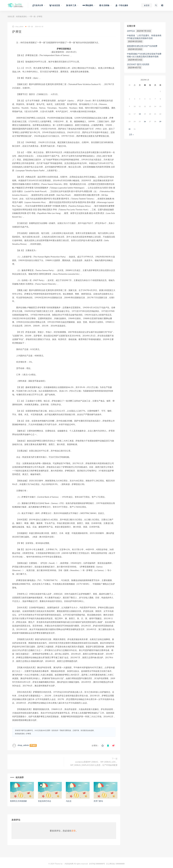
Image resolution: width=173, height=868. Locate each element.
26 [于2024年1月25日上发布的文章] (145, 121)
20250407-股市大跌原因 (138, 64)
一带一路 (32, 16)
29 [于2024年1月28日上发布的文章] (160, 121)
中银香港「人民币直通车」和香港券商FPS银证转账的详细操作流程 (144, 37)
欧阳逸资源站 (21, 16)
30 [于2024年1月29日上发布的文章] (129, 129)
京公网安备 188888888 (115, 864)
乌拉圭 (69, 801)
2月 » (131, 134)
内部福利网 (69, 864)
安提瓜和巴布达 (45, 801)
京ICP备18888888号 (97, 864)
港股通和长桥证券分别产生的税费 (142, 46)
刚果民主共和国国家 (19, 801)
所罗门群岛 (98, 801)
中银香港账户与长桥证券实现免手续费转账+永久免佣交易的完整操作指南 (144, 55)
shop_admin (18, 27)
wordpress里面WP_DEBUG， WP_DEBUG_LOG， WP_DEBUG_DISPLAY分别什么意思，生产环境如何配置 (94, 763)
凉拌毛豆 (131, 31)
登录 (74, 831)
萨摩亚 (29, 734)
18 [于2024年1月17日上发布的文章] (140, 114)
